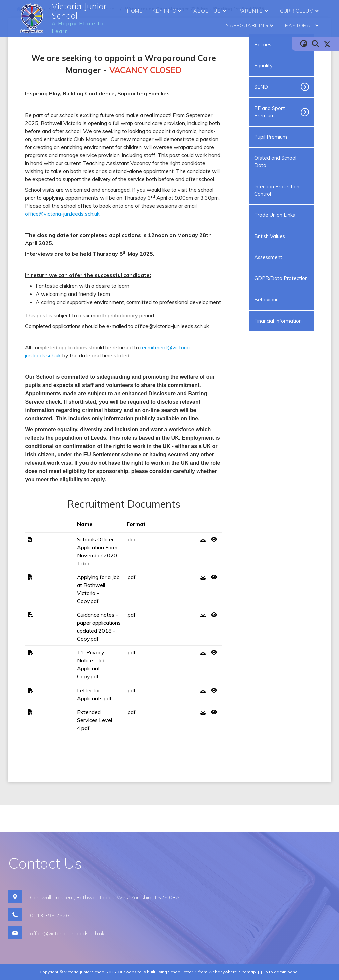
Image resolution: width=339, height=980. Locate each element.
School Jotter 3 (182, 972)
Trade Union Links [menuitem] (275, 215)
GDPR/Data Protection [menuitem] (281, 278)
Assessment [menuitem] (268, 257)
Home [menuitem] (135, 11)
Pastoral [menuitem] (303, 26)
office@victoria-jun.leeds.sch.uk (62, 214)
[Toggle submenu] (307, 87)
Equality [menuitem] (263, 66)
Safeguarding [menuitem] (250, 26)
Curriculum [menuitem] (300, 11)
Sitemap (247, 972)
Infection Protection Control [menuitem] (277, 190)
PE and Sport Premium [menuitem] (270, 112)
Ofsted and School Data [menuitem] (275, 161)
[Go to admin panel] (280, 972)
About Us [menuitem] (211, 11)
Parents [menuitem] (254, 11)
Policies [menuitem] (263, 45)
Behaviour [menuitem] (266, 299)
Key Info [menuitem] (168, 11)
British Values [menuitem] (270, 236)
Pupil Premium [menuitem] (271, 137)
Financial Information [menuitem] (278, 321)
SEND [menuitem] (261, 87)
